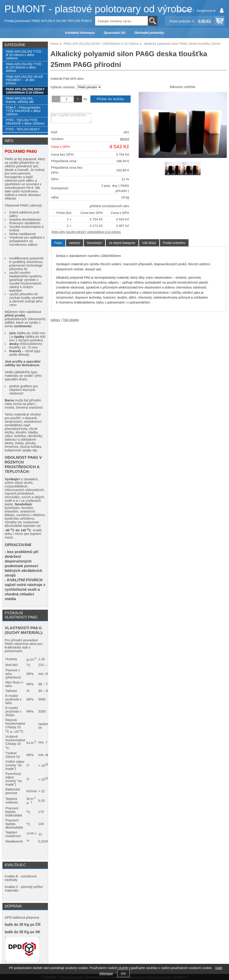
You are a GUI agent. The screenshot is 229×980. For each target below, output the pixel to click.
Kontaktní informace (80, 33)
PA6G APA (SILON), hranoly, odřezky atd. (20, 100)
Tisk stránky (71, 320)
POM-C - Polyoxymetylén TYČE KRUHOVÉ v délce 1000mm (23, 111)
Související (95, 243)
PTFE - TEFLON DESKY (23, 129)
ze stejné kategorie (122, 243)
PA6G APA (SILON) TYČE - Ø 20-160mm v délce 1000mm (24, 55)
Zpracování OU (114, 33)
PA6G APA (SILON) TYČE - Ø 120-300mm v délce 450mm (24, 68)
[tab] (58, 243)
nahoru (55, 320)
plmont (124, 139)
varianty (75, 243)
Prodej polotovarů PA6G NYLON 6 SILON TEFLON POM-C (48, 21)
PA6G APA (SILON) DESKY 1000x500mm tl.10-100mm (86, 232)
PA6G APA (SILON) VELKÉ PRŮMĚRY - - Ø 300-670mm (24, 80)
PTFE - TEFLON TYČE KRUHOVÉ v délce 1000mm (25, 122)
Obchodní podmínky (149, 33)
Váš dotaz (149, 243)
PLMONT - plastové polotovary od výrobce (98, 9)
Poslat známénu (174, 243)
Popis (58, 243)
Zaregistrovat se (206, 11)
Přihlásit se (184, 11)
